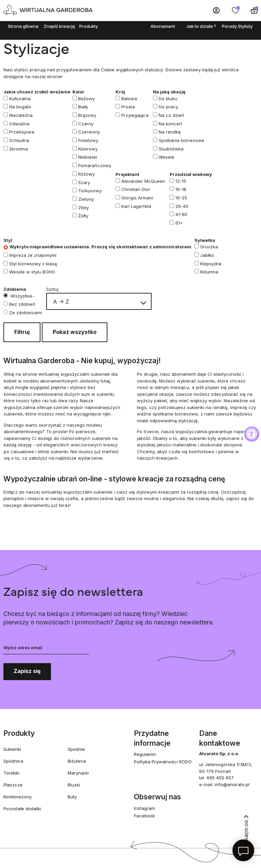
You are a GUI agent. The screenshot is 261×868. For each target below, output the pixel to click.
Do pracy (168, 107)
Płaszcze (13, 785)
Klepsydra (211, 264)
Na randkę (170, 132)
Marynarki (78, 773)
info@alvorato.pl (232, 784)
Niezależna (21, 115)
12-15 (181, 181)
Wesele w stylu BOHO (32, 272)
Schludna (19, 140)
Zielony (86, 199)
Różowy (86, 174)
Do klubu (168, 99)
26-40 (182, 206)
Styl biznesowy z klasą (33, 264)
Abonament (163, 26)
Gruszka (209, 247)
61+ (179, 223)
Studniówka (171, 149)
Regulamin (145, 754)
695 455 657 (220, 778)
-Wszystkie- (22, 296)
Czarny (86, 124)
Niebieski (88, 157)
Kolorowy (88, 149)
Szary (84, 182)
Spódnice (13, 761)
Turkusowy (90, 191)
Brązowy (87, 115)
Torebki (11, 773)
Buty (72, 797)
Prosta (128, 107)
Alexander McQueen (143, 181)
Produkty (89, 26)
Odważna (19, 124)
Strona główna (23, 26)
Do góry (246, 828)
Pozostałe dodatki (22, 809)
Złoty (83, 208)
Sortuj (52, 289)
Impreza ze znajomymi (33, 255)
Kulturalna (20, 99)
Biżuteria (77, 761)
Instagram (144, 808)
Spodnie (76, 749)
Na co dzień (171, 115)
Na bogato (20, 107)
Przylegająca (135, 115)
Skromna (19, 149)
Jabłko (207, 255)
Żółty (83, 216)
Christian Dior (136, 189)
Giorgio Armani (137, 198)
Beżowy (86, 99)
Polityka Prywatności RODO (163, 762)
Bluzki (74, 785)
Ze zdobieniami (25, 313)
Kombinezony (18, 797)
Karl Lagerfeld (136, 206)
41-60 (181, 214)
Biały (83, 107)
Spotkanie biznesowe (181, 140)
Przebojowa (22, 132)
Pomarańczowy (95, 165)
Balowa (129, 99)
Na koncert (170, 124)
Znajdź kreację (59, 26)
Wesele (167, 157)
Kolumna (209, 272)
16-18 (181, 189)
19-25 (181, 198)
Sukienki (12, 749)
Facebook (144, 816)
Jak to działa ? (201, 26)
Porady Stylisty (237, 26)
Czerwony (89, 132)
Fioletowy (88, 140)
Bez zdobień (22, 304)
